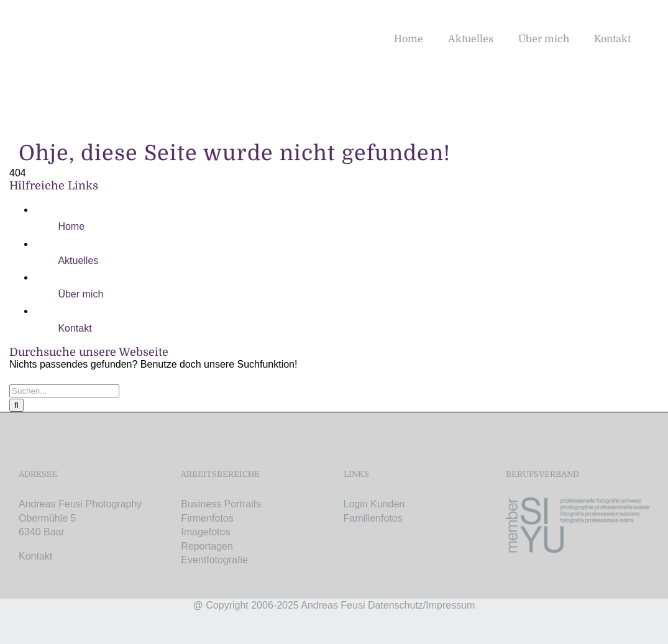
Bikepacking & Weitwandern (405, 542)
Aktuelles (78, 261)
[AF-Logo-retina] (98, 23)
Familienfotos (373, 518)
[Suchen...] (64, 391)
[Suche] (16, 405)
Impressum (450, 605)
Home (71, 226)
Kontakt (75, 328)
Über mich (80, 294)
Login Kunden (374, 504)
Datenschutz (396, 605)
